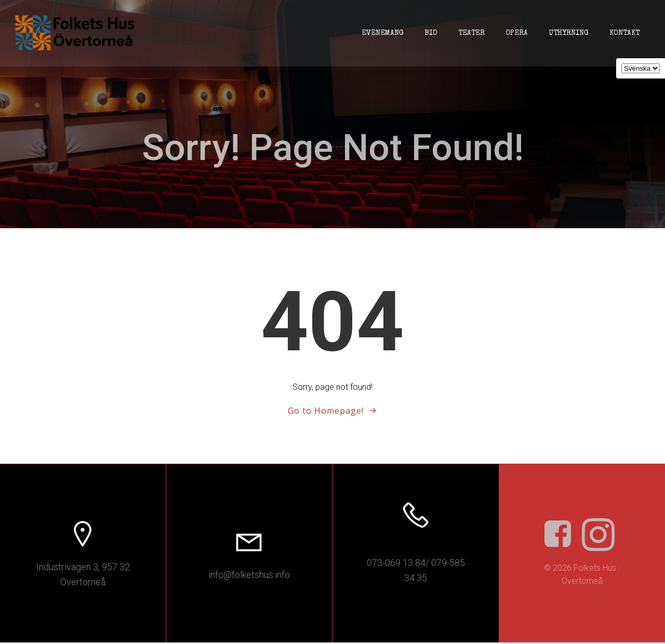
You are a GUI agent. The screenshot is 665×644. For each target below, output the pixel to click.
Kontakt (624, 33)
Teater (471, 33)
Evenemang (382, 33)
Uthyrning (568, 33)
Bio (430, 33)
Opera (516, 33)
